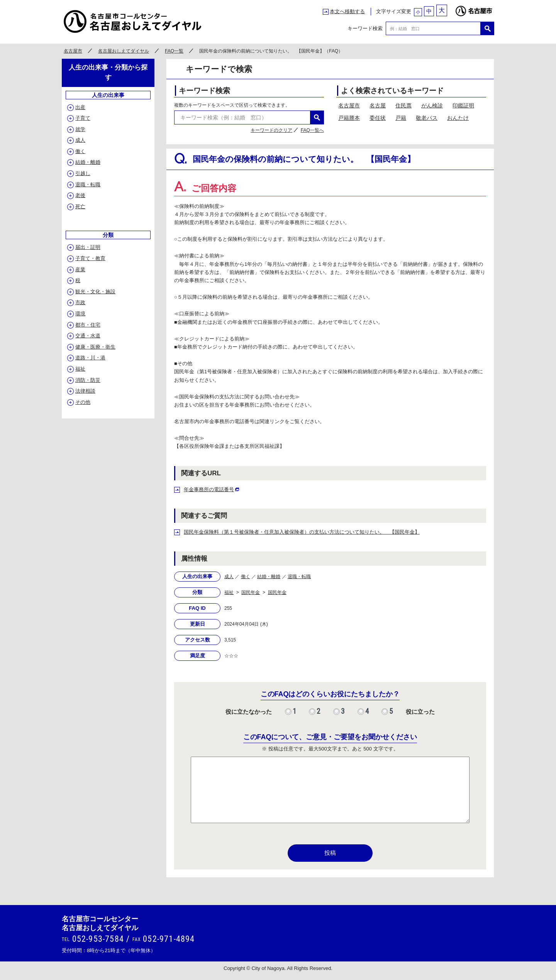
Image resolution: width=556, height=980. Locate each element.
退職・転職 (299, 577)
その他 (83, 402)
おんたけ (458, 118)
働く (246, 577)
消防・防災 (88, 380)
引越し (83, 173)
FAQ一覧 (174, 51)
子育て (83, 118)
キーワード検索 (365, 28)
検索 (487, 28)
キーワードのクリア (271, 130)
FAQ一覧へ (312, 130)
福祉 (229, 592)
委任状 (378, 118)
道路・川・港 (90, 358)
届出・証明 (88, 247)
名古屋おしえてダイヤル (124, 51)
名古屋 (378, 105)
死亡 (80, 207)
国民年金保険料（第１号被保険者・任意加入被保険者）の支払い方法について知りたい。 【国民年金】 (302, 532)
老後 (80, 195)
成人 (229, 577)
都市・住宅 (88, 325)
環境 (80, 314)
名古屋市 (474, 9)
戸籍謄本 (349, 118)
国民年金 (251, 592)
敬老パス (427, 118)
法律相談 (85, 391)
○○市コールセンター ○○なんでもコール (133, 21)
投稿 (330, 853)
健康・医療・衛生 (95, 347)
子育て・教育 (90, 258)
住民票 (403, 105)
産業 (80, 270)
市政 (80, 302)
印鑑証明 (463, 105)
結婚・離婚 (269, 577)
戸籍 (401, 118)
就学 (80, 129)
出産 (80, 107)
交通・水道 (88, 336)
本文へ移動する (347, 11)
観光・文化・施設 (95, 292)
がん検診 (432, 105)
